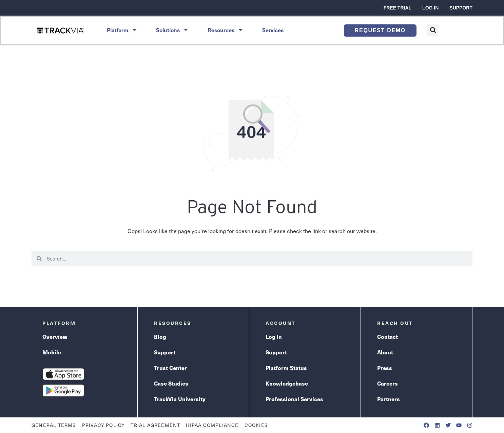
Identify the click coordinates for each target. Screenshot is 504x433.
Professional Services (294, 399)
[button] (433, 30)
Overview (55, 336)
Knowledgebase (287, 383)
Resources (225, 30)
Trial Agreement (155, 425)
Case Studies (171, 383)
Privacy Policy (104, 425)
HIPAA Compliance (212, 425)
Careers (387, 383)
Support (461, 8)
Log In (430, 8)
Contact (387, 336)
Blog (160, 336)
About (385, 352)
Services (273, 30)
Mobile (52, 352)
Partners (389, 399)
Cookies (256, 425)
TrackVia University (180, 399)
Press (385, 368)
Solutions (172, 30)
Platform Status (286, 368)
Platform (122, 30)
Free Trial (398, 8)
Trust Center (170, 368)
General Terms (54, 425)
